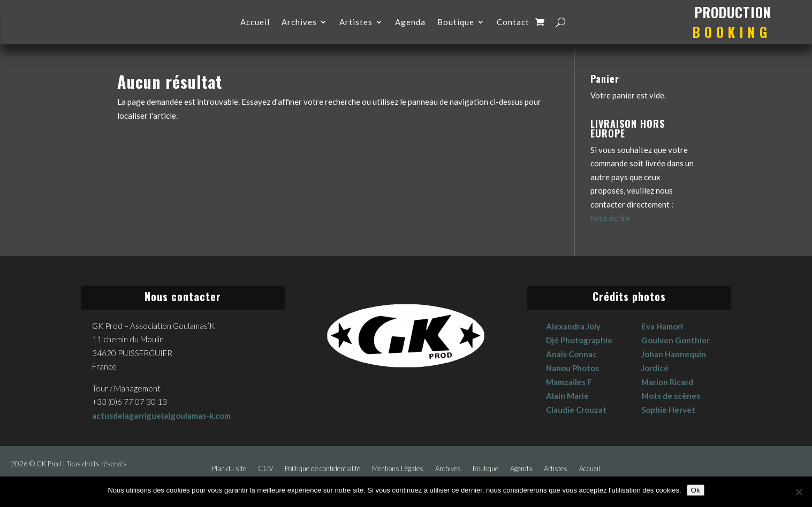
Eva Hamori (662, 326)
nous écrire (610, 218)
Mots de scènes (671, 396)
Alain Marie (567, 396)
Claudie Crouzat (576, 410)
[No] (799, 492)
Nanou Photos (572, 368)
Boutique (456, 22)
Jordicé (655, 368)
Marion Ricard (667, 382)
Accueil (255, 22)
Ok (696, 490)
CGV (265, 469)
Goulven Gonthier (676, 340)
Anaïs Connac (571, 354)
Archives (299, 22)
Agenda (410, 22)
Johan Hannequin (674, 354)
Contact (513, 22)
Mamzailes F (569, 382)
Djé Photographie (579, 340)
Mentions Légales (398, 469)
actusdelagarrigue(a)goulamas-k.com (161, 416)
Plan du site (229, 469)
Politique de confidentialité (322, 469)
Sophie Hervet (668, 410)
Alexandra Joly (573, 326)
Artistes (356, 22)
